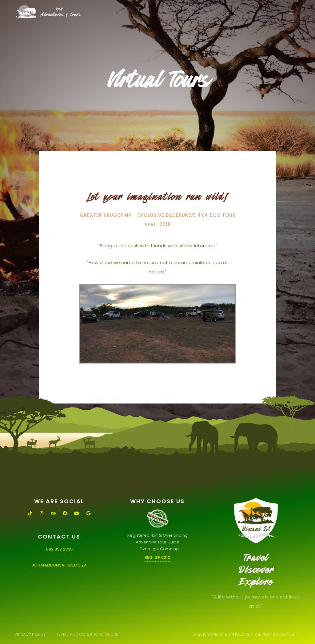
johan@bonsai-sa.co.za (59, 565)
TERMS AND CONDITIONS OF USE (87, 634)
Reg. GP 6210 (157, 557)
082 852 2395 (59, 549)
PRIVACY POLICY (30, 634)
